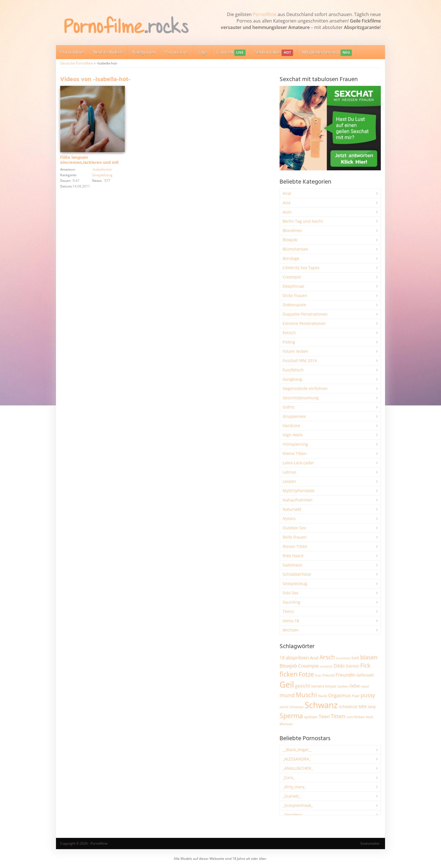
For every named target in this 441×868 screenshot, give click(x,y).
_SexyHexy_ (293, 815)
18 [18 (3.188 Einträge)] (282, 658)
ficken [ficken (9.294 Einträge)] (289, 674)
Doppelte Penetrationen (305, 314)
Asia (287, 203)
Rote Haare (293, 556)
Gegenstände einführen (305, 388)
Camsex (231, 53)
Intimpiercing (295, 444)
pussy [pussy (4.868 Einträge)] (368, 695)
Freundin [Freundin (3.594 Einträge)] (345, 675)
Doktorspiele (294, 305)
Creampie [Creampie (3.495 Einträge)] (308, 666)
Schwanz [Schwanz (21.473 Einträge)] (321, 705)
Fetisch (289, 333)
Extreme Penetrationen (304, 323)
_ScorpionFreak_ (298, 805)
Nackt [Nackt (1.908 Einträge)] (323, 696)
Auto (287, 212)
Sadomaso (292, 565)
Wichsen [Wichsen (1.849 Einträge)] (286, 724)
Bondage (291, 258)
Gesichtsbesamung (301, 398)
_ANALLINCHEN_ (298, 768)
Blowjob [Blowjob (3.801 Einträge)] (288, 666)
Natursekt (292, 509)
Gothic (289, 407)
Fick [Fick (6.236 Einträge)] (365, 665)
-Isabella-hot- (102, 169)
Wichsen (291, 630)
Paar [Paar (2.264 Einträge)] (356, 696)
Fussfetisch (293, 370)
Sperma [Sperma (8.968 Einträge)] (291, 716)
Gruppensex (294, 416)
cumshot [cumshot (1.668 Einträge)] (326, 666)
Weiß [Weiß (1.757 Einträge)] (370, 717)
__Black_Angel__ (297, 750)
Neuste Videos (108, 52)
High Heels (293, 435)
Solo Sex (290, 593)
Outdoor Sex (294, 528)
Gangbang (292, 379)
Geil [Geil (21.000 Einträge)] (287, 684)
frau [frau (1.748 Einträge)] (318, 675)
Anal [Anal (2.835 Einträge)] (314, 658)
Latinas (289, 472)
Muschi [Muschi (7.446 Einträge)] (306, 695)
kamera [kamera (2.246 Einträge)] (318, 686)
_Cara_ (289, 777)
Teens (288, 611)
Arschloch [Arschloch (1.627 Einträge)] (343, 658)
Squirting (291, 602)
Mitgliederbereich (327, 53)
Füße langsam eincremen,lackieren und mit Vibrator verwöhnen (89, 163)
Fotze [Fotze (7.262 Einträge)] (306, 674)
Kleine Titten (295, 453)
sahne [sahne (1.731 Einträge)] (284, 707)
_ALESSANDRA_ (297, 759)
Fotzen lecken (295, 351)
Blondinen (292, 230)
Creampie (292, 277)
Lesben (289, 481)
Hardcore (291, 426)
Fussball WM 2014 (300, 361)
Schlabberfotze (297, 574)
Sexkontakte (274, 53)
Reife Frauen (295, 537)
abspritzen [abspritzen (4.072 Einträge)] (297, 657)
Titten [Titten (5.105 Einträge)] (338, 716)
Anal (287, 193)
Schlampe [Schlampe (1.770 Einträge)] (296, 707)
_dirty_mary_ (294, 787)
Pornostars (177, 52)
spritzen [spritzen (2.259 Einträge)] (311, 717)
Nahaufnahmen (298, 500)
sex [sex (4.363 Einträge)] (363, 706)
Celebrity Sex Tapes (301, 268)
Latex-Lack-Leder (298, 463)
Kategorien (144, 52)
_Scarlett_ (292, 796)
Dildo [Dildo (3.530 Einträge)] (339, 666)
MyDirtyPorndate (299, 491)
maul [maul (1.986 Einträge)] (365, 686)
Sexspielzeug (102, 175)
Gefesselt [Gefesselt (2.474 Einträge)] (365, 675)
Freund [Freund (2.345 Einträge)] (328, 675)
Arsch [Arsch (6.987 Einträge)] (327, 657)
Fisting (289, 342)
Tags (203, 52)
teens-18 (291, 621)
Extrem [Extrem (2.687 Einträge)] (353, 666)
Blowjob (290, 240)
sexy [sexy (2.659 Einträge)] (372, 707)
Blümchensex (295, 249)
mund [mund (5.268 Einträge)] (287, 695)
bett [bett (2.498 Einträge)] (355, 658)
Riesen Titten (295, 546)
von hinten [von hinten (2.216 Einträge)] (356, 717)
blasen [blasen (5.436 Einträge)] (369, 657)
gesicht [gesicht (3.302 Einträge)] (303, 686)
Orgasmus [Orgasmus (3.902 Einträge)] (339, 695)
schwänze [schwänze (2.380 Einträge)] (348, 707)
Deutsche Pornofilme (77, 63)
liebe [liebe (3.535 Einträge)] (355, 686)
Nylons (289, 518)
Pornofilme (265, 14)
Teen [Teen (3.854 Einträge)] (324, 716)
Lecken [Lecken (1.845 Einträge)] (343, 686)
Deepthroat (293, 286)
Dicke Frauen (295, 295)
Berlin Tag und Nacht (303, 221)
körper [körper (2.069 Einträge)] (331, 686)
